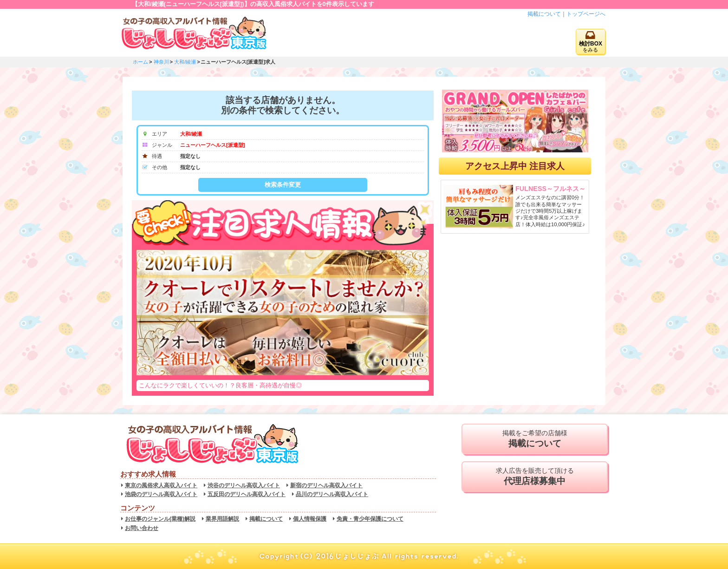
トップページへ (586, 14)
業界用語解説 (222, 519)
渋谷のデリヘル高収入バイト (244, 485)
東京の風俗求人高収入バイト (161, 485)
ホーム (140, 62)
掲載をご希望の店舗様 (535, 439)
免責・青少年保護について (370, 519)
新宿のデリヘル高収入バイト (326, 485)
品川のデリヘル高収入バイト (332, 494)
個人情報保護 (310, 519)
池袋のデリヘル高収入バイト (161, 494)
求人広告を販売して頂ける (535, 477)
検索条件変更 (283, 185)
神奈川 (161, 62)
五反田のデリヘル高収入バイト (247, 494)
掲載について (544, 14)
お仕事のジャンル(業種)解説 (160, 519)
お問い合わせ (142, 528)
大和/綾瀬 (185, 62)
